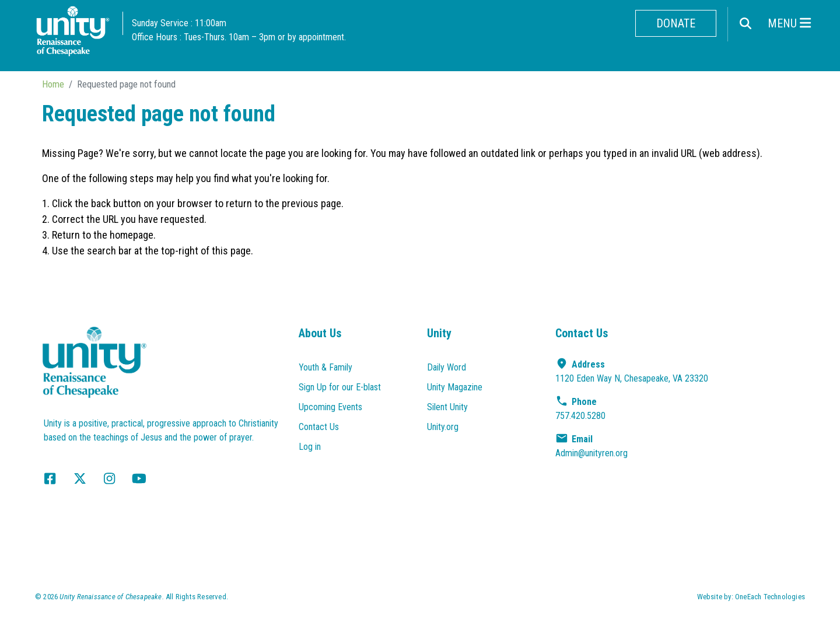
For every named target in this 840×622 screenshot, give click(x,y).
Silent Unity (447, 407)
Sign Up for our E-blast (340, 387)
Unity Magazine (455, 387)
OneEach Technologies (770, 597)
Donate (676, 23)
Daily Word (447, 367)
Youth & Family (325, 367)
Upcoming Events (330, 407)
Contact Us (319, 427)
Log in (310, 447)
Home (53, 84)
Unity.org (443, 427)
